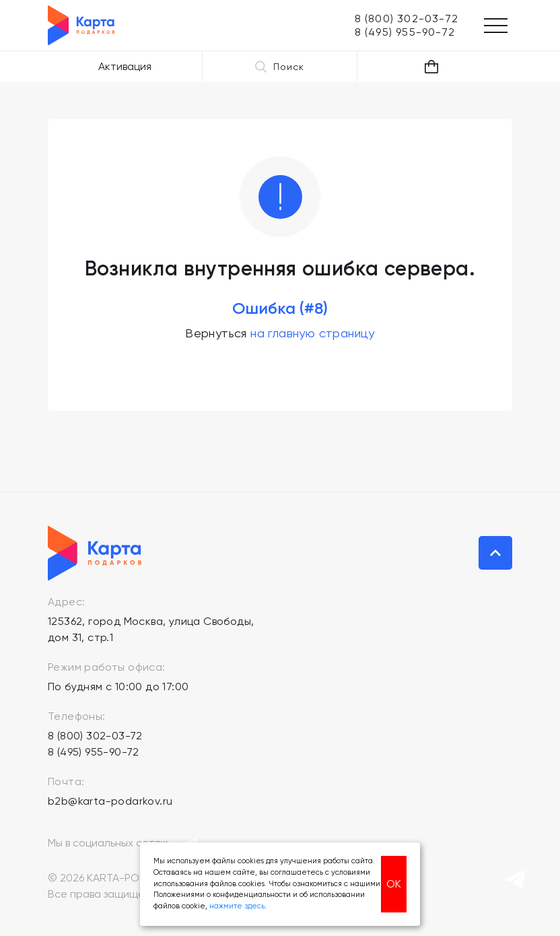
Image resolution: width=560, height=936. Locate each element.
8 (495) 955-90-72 (94, 752)
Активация (125, 66)
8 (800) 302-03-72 (95, 736)
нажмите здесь (237, 906)
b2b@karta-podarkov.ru (110, 801)
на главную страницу (313, 333)
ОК (394, 884)
